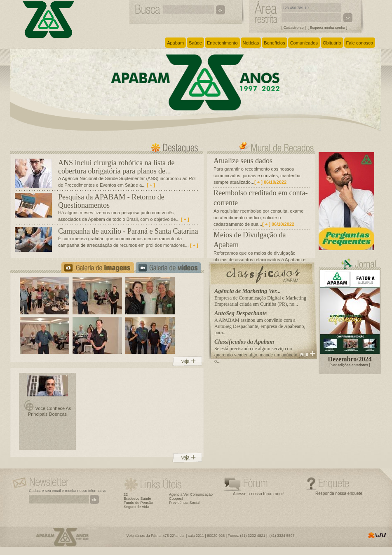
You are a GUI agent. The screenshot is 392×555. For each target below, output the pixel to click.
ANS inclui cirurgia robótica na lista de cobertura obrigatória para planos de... (116, 167)
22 (126, 494)
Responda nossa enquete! (339, 493)
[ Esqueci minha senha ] (327, 28)
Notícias (251, 43)
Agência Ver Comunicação (191, 494)
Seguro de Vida (136, 507)
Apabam (175, 43)
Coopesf (176, 499)
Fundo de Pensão (138, 503)
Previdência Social (184, 503)
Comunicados (304, 43)
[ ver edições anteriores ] (350, 365)
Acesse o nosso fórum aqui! (258, 494)
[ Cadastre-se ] (294, 28)
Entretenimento (222, 43)
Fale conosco (360, 43)
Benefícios (274, 43)
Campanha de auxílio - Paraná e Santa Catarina (128, 231)
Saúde (195, 43)
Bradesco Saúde (137, 499)
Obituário (332, 43)
